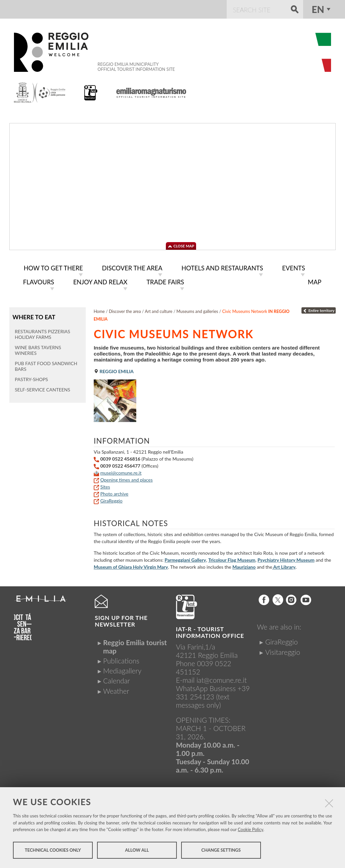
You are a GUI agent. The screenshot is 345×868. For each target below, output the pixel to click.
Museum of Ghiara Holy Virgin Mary (131, 566)
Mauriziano (244, 566)
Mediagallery (122, 669)
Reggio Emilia (114, 370)
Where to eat (33, 315)
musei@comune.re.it (121, 471)
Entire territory (319, 309)
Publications (121, 659)
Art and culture (159, 310)
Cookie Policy (250, 830)
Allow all (137, 851)
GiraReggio (112, 499)
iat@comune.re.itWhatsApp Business (211, 683)
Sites (105, 485)
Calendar (116, 679)
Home (99, 310)
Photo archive (115, 492)
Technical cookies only (53, 851)
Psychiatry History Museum (286, 559)
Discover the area (125, 310)
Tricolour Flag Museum (232, 559)
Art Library (284, 566)
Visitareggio (283, 651)
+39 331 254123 (213, 691)
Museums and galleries (197, 310)
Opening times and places (127, 478)
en (318, 9)
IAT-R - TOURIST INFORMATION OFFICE (210, 631)
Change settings (221, 851)
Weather (116, 690)
